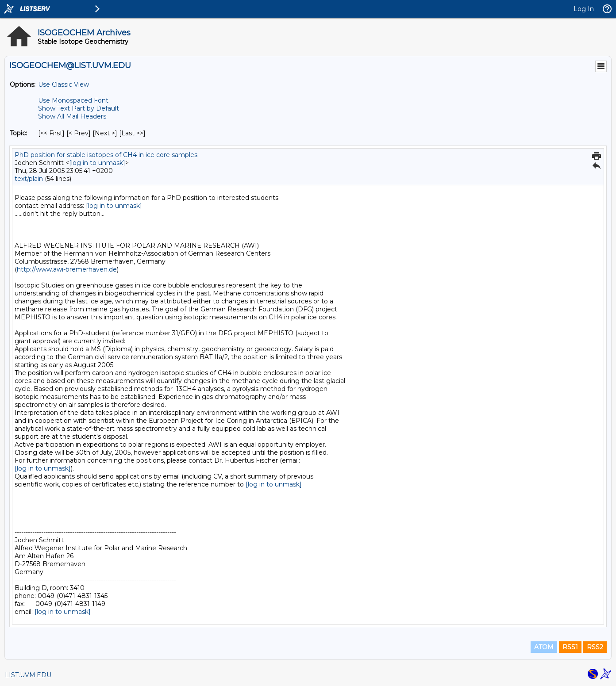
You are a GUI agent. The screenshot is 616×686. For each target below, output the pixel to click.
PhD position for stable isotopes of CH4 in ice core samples (106, 155)
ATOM (544, 647)
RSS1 (570, 647)
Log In (584, 9)
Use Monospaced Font (73, 100)
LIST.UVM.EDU (28, 675)
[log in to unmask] (97, 163)
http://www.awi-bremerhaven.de (67, 269)
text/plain (29, 179)
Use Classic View (64, 84)
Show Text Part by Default (79, 108)
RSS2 (595, 647)
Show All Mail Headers (72, 116)
